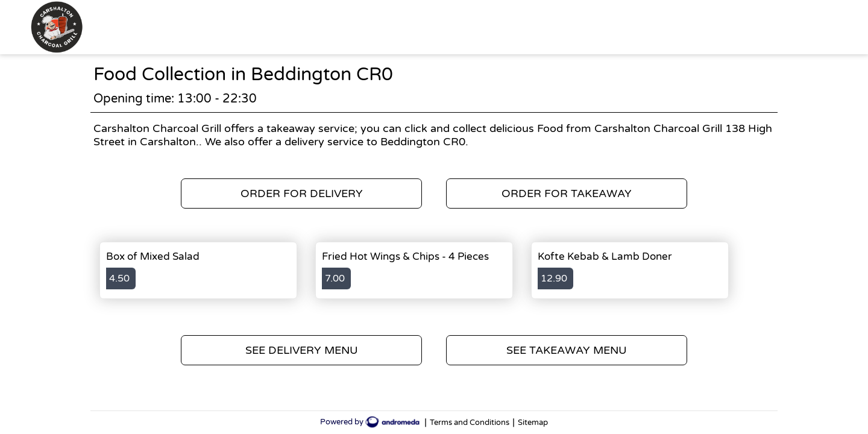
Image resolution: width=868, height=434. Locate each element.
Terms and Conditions (470, 423)
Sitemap (533, 423)
